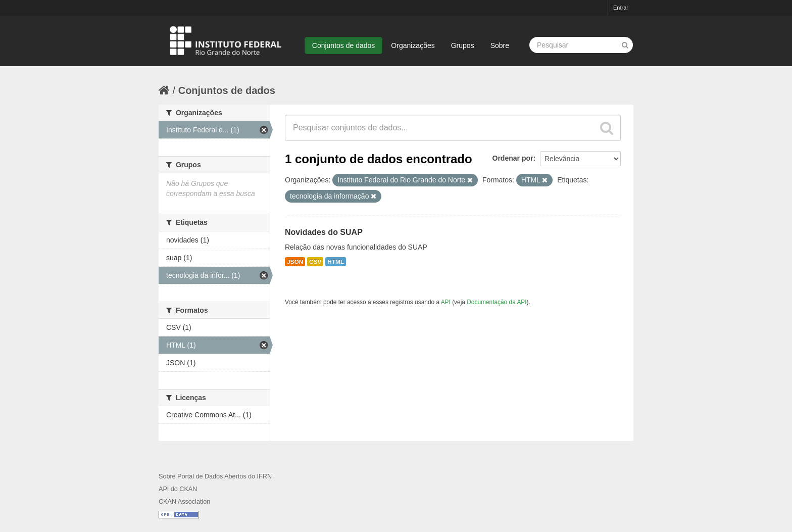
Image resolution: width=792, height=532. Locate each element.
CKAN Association (184, 502)
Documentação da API (497, 302)
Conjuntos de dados (344, 45)
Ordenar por (513, 158)
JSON (295, 262)
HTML (336, 262)
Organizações (413, 45)
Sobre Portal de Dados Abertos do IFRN (215, 476)
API (446, 302)
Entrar (621, 8)
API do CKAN (178, 489)
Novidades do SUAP (324, 232)
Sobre (500, 45)
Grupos (463, 45)
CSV (315, 262)
